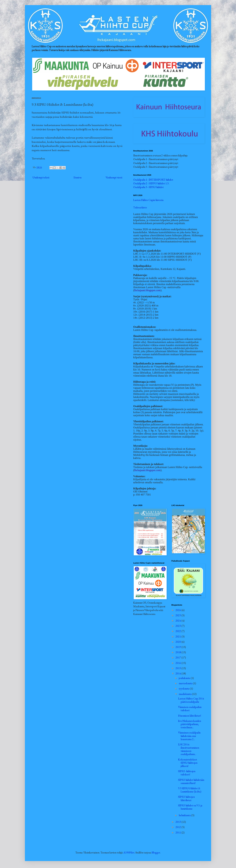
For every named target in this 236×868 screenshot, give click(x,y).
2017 (179, 658)
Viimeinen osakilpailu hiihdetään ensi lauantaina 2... (189, 736)
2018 (179, 652)
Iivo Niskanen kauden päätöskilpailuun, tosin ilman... (190, 724)
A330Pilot (129, 852)
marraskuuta (186, 683)
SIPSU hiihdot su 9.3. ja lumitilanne (190, 807)
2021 (179, 637)
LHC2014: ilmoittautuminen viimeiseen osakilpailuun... (189, 749)
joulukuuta (185, 678)
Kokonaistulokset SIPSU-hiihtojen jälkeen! (188, 763)
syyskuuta (184, 689)
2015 (179, 668)
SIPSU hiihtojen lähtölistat (186, 798)
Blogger (156, 852)
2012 (179, 827)
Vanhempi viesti (114, 177)
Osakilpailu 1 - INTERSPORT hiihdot (153, 180)
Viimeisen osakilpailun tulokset (190, 709)
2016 (179, 663)
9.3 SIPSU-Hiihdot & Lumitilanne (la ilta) (190, 790)
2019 (179, 647)
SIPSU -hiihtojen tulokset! (187, 773)
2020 (179, 642)
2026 (179, 610)
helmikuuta (185, 815)
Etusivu (77, 177)
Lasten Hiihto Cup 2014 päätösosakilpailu (191, 700)
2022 (179, 631)
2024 (179, 621)
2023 (179, 626)
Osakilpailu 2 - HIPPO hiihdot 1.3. (151, 183)
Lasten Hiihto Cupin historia (148, 200)
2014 (179, 673)
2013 (179, 822)
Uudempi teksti (41, 177)
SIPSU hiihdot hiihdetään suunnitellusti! (191, 781)
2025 (179, 615)
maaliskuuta (185, 694)
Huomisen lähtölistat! (190, 716)
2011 (179, 833)
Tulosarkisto (140, 207)
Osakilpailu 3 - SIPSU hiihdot (148, 187)
